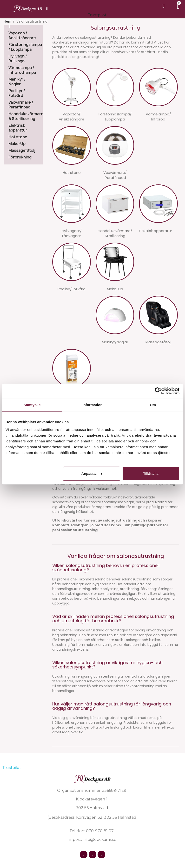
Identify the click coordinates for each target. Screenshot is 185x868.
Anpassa (92, 473)
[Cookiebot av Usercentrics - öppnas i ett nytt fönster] (158, 391)
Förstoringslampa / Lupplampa (23, 47)
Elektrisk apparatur (18, 128)
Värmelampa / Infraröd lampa (22, 70)
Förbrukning (20, 157)
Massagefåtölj (22, 150)
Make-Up (17, 144)
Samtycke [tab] (32, 405)
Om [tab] (153, 405)
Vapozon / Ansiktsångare (22, 35)
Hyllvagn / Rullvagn (18, 59)
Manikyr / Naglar (17, 82)
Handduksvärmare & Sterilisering (23, 116)
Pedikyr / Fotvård (17, 93)
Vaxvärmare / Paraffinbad (21, 105)
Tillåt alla (151, 473)
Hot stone (18, 137)
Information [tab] (92, 405)
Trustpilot (97, 15)
